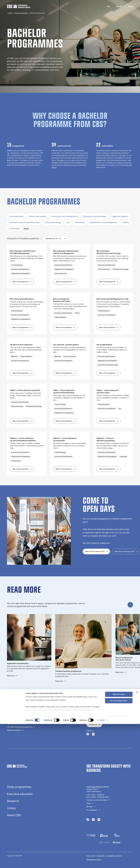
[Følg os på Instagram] (93, 735)
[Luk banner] (137, 836)
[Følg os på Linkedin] (99, 820)
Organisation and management (103, 222)
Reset (26, 229)
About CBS (14, 815)
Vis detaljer (101, 864)
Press (88, 803)
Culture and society (37, 216)
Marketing (80, 222)
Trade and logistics (120, 216)
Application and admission (17, 724)
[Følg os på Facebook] (88, 735)
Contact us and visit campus (97, 800)
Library (11, 808)
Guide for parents (14, 730)
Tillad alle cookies (119, 838)
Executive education (20, 794)
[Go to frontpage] (19, 6)
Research (13, 801)
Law (68, 222)
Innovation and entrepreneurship (24, 222)
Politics (126, 222)
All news (89, 807)
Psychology (14, 228)
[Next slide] (130, 605)
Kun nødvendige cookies (119, 845)
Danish (107, 6)
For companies (92, 810)
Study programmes (21, 13)
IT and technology (53, 222)
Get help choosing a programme (20, 727)
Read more (11, 676)
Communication (16, 216)
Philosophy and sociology (94, 216)
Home (10, 13)
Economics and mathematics (65, 216)
